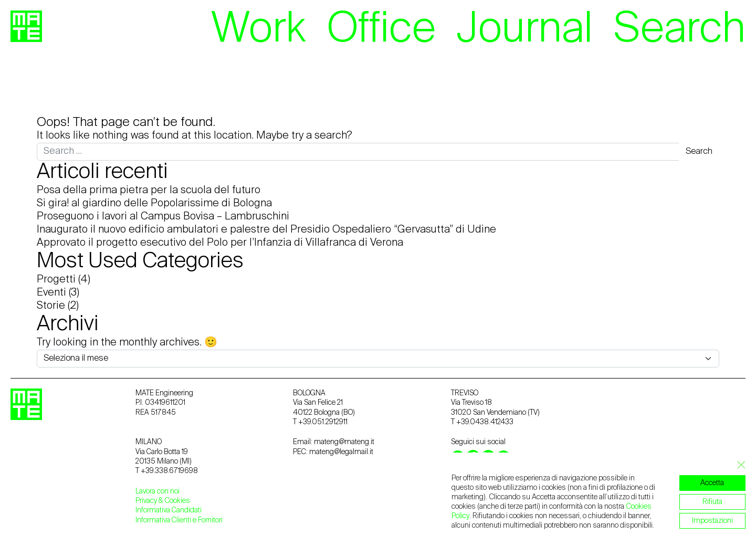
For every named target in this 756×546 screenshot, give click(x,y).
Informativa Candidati (169, 510)
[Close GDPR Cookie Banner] (738, 465)
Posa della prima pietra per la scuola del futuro (149, 191)
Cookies (177, 501)
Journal (525, 30)
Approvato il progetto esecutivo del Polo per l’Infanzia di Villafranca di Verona (220, 243)
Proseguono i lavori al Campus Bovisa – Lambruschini (163, 217)
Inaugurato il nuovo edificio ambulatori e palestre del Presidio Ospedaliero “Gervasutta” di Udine (266, 230)
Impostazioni (712, 521)
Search (680, 30)
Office (381, 30)
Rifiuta (712, 502)
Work (259, 30)
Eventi (51, 293)
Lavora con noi (157, 491)
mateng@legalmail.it (341, 452)
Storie (51, 306)
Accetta (713, 483)
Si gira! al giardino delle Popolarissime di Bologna (154, 204)
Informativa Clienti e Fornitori (179, 520)
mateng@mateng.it (344, 442)
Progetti (56, 280)
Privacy (147, 501)
